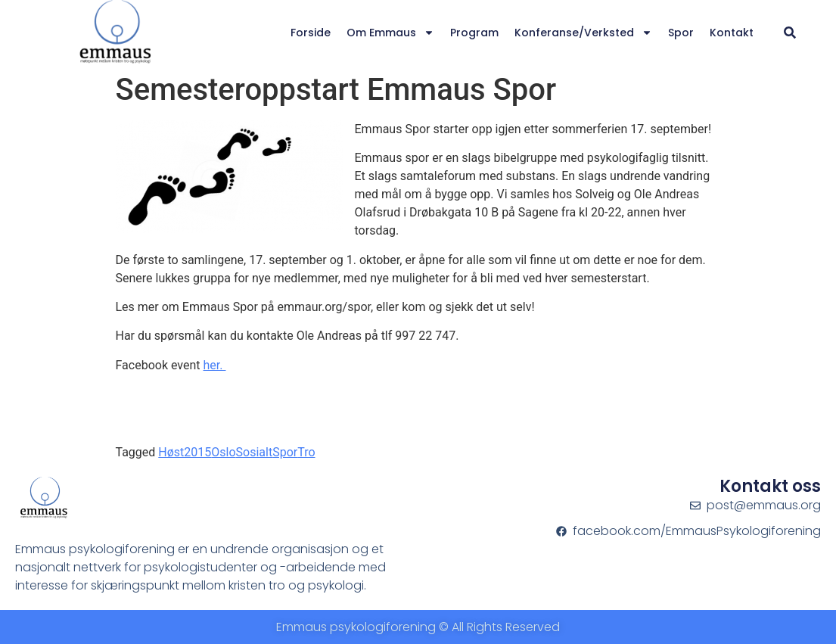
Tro (306, 452)
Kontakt (732, 33)
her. (215, 365)
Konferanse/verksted (583, 33)
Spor (681, 33)
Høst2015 (185, 452)
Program (474, 33)
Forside (311, 33)
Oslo (223, 452)
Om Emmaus (390, 33)
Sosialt (255, 452)
